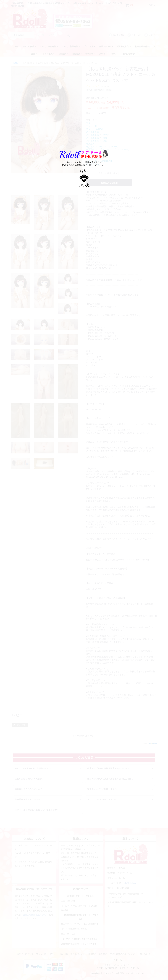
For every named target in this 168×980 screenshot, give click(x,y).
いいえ (84, 185)
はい (84, 171)
